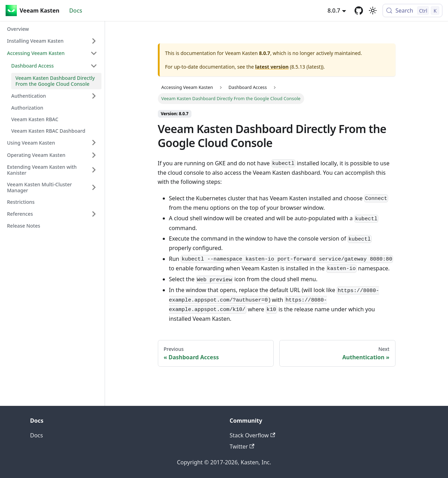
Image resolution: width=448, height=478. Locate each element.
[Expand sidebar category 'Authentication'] (94, 96)
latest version (272, 67)
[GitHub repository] (359, 11)
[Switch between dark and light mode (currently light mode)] (373, 11)
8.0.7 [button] (334, 11)
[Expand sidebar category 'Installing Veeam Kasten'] (94, 41)
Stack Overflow (252, 435)
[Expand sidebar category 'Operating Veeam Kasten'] (94, 155)
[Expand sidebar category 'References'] (94, 214)
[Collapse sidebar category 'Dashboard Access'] (94, 66)
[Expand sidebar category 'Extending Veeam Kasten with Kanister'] (94, 170)
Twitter (242, 446)
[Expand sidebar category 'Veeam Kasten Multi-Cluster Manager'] (94, 188)
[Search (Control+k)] (412, 11)
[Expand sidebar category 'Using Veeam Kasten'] (94, 143)
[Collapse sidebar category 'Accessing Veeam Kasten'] (94, 53)
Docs (76, 11)
